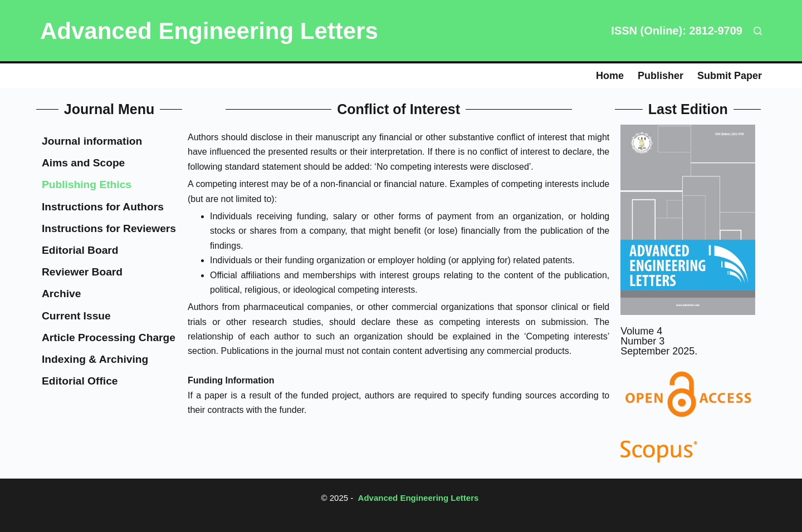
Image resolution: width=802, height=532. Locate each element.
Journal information (92, 141)
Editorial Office (80, 381)
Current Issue (76, 316)
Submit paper (730, 76)
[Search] (758, 31)
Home (610, 76)
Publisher (661, 76)
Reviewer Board (82, 272)
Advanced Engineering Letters (209, 31)
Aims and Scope (83, 163)
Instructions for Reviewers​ (109, 228)
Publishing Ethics (87, 184)
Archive (61, 294)
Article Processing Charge (109, 338)
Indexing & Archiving (95, 359)
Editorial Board (80, 250)
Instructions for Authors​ (103, 207)
